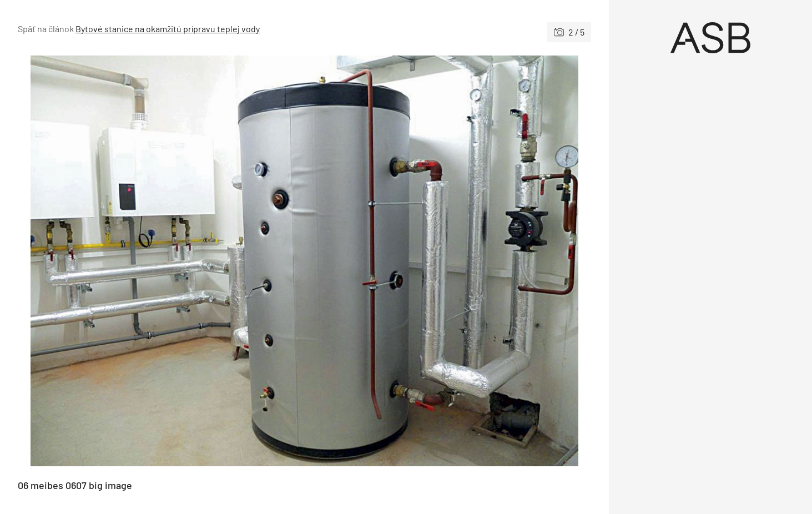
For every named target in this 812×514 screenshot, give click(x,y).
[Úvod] (710, 38)
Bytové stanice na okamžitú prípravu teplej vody (168, 29)
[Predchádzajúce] (161, 261)
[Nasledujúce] (448, 261)
